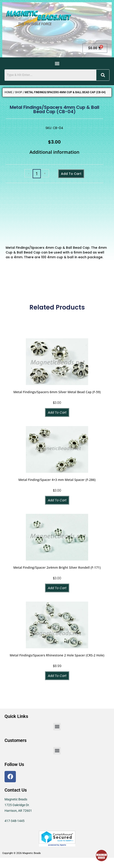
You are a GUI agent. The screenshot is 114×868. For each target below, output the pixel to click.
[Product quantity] (37, 174)
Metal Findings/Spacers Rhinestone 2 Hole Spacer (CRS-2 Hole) (57, 655)
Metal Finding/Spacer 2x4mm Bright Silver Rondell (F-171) (57, 567)
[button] (57, 63)
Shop (19, 92)
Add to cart (71, 174)
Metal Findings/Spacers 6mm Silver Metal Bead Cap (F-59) (57, 392)
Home (8, 92)
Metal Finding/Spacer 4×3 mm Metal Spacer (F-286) (57, 480)
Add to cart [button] (57, 412)
